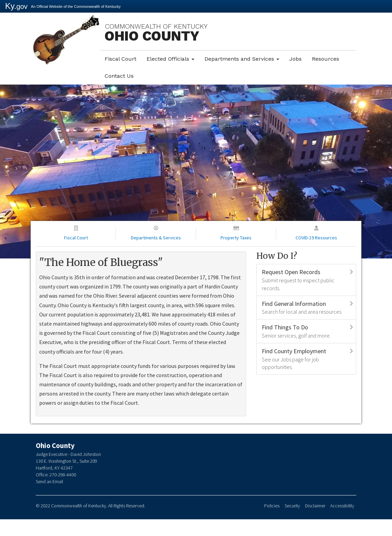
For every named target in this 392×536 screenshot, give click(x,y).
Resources (326, 59)
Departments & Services (156, 242)
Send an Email (49, 498)
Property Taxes (236, 242)
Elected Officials (170, 59)
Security (292, 523)
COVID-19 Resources (316, 242)
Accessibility (342, 523)
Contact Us (119, 76)
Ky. (16, 6)
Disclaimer (315, 523)
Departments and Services (242, 59)
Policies (272, 523)
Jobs (296, 59)
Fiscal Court (120, 59)
